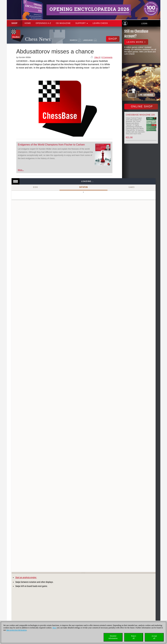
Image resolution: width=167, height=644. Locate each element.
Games (131, 187)
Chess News (38, 39)
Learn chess (100, 23)
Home (28, 23)
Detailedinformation (113, 637)
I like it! (97, 57)
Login (144, 24)
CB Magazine (63, 23)
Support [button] (82, 23)
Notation (83, 187)
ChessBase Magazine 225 (140, 115)
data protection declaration (16, 630)
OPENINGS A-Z (43, 23)
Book (35, 187)
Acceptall (154, 637)
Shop (15, 23)
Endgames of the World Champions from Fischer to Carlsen (51, 145)
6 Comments (107, 57)
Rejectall (134, 637)
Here (54, 628)
